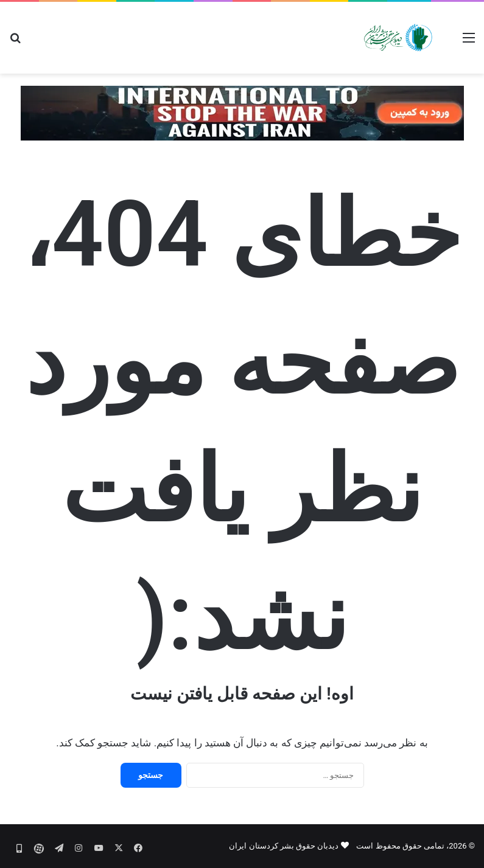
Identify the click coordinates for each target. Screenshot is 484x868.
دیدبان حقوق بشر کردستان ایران (284, 846)
